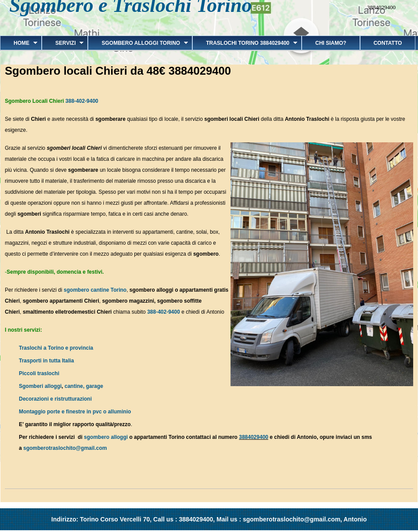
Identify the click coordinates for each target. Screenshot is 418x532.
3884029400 (254, 437)
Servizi (63, 43)
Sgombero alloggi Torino (138, 43)
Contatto (388, 43)
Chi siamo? (331, 43)
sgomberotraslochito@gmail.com (65, 448)
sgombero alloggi (106, 437)
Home (19, 43)
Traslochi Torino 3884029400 (245, 43)
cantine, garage (84, 386)
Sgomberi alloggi (40, 386)
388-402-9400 (82, 101)
